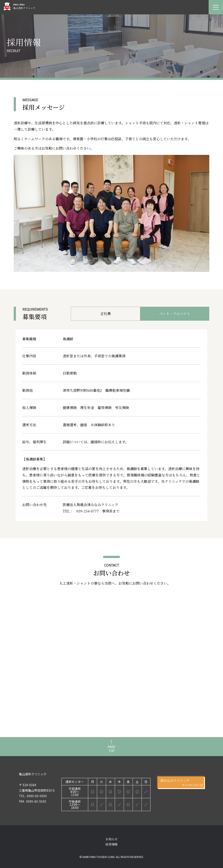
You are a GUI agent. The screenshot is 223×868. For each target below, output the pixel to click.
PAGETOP (112, 749)
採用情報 (111, 844)
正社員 (106, 314)
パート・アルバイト (175, 314)
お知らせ (111, 839)
